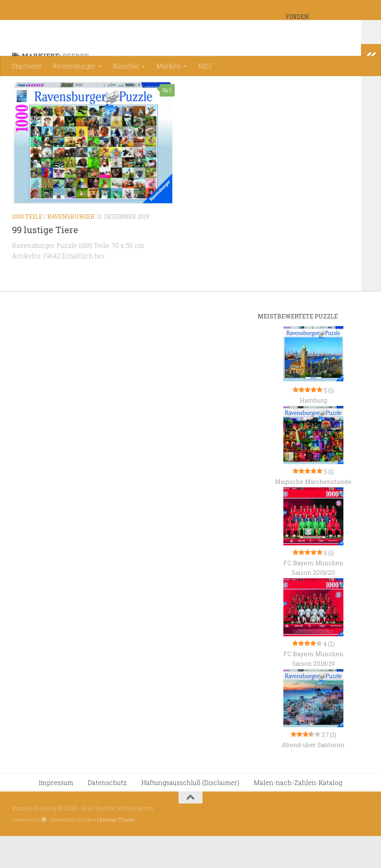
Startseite (27, 66)
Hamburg (313, 432)
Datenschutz (107, 815)
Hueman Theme (116, 852)
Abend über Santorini (313, 777)
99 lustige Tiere (45, 262)
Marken (169, 66)
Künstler (126, 66)
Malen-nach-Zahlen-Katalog (298, 815)
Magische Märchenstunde (313, 514)
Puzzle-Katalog (72, 28)
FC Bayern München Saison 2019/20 (313, 600)
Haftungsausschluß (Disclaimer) (190, 815)
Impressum (56, 815)
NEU (205, 66)
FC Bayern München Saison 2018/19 (313, 691)
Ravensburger (74, 66)
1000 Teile (27, 249)
